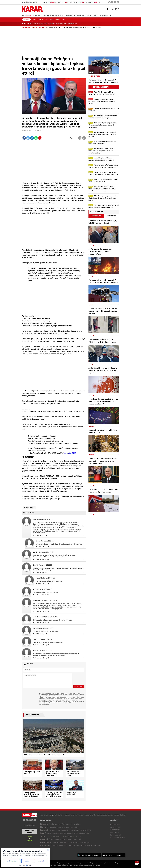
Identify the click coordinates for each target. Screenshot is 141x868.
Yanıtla (37, 535)
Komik (72, 842)
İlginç (77, 842)
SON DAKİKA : (27, 24)
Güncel (28, 16)
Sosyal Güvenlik (79, 830)
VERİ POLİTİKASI (102, 815)
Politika (35, 20)
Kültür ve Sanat (81, 845)
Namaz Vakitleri (116, 827)
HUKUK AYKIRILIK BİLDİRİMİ (117, 815)
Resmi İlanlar (91, 16)
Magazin (56, 836)
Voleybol (63, 833)
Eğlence (78, 836)
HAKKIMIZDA (44, 815)
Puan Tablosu (115, 830)
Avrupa (66, 827)
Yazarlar (36, 16)
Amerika (60, 827)
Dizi (62, 842)
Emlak (58, 830)
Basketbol (56, 833)
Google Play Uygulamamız (91, 855)
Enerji (71, 830)
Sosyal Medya (67, 839)
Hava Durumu (115, 824)
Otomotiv (64, 830)
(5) (48, 634)
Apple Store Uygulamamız (115, 855)
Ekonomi (51, 16)
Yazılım (75, 839)
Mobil (53, 839)
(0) (48, 535)
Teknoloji (44, 839)
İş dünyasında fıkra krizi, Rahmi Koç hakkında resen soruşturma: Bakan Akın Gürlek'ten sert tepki (64, 24)
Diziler (50, 836)
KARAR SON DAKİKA (30, 831)
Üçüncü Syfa (59, 824)
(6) (43, 572)
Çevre (63, 20)
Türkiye (58, 20)
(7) (48, 611)
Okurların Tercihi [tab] (96, 216)
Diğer (87, 833)
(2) (43, 595)
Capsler (60, 845)
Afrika (76, 827)
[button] (68, 138)
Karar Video (71, 16)
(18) (48, 572)
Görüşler (80, 16)
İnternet (58, 839)
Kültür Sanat (103, 16)
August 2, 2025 (70, 453)
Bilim (80, 839)
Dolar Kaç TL (115, 832)
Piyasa (53, 830)
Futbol (49, 833)
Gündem (56, 842)
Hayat (63, 16)
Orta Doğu (52, 827)
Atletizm (70, 833)
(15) (43, 645)
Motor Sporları (79, 833)
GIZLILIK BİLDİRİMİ (90, 815)
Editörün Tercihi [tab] (111, 216)
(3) (43, 623)
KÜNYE (58, 815)
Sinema (66, 842)
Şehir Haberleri (115, 835)
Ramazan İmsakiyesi (117, 838)
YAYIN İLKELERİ (65, 815)
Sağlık (62, 836)
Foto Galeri (45, 845)
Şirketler (88, 830)
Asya (72, 827)
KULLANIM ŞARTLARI (77, 815)
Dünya (44, 16)
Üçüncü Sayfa (49, 20)
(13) (43, 535)
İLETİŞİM (52, 815)
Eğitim (41, 20)
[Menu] (110, 16)
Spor (57, 16)
